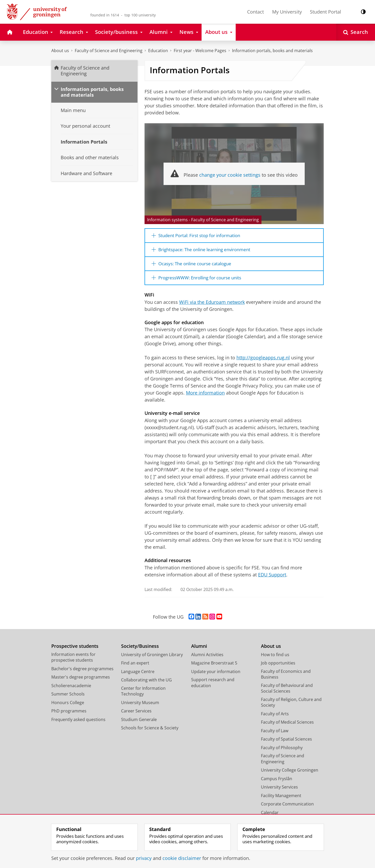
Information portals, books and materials (272, 51)
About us (60, 51)
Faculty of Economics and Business (286, 679)
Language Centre (138, 676)
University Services (279, 792)
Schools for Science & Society (150, 732)
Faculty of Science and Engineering (109, 51)
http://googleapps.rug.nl (263, 362)
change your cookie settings (230, 175)
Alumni (199, 651)
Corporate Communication (287, 809)
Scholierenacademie (71, 690)
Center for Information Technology (143, 696)
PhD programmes (69, 716)
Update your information (216, 676)
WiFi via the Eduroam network (212, 306)
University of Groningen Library (152, 659)
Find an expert (135, 668)
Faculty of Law (275, 735)
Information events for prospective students (73, 662)
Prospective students (75, 651)
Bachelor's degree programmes (82, 673)
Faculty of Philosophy (282, 752)
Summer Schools (68, 699)
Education (158, 51)
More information (205, 397)
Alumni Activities (207, 659)
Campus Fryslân (277, 783)
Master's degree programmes (81, 682)
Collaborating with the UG (146, 685)
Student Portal (326, 12)
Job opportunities (278, 668)
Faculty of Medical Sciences (287, 727)
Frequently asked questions (78, 724)
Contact (255, 12)
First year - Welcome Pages (200, 51)
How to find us (275, 659)
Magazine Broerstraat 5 (214, 668)
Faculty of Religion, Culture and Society (291, 707)
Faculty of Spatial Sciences (286, 744)
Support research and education (213, 687)
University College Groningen (290, 775)
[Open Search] (356, 32)
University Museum (140, 707)
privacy (144, 858)
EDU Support (272, 579)
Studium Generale (139, 724)
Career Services (136, 716)
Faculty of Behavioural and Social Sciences (287, 693)
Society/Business (140, 651)
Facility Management (281, 800)
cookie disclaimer (182, 858)
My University (287, 12)
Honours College (68, 707)
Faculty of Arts (275, 718)
